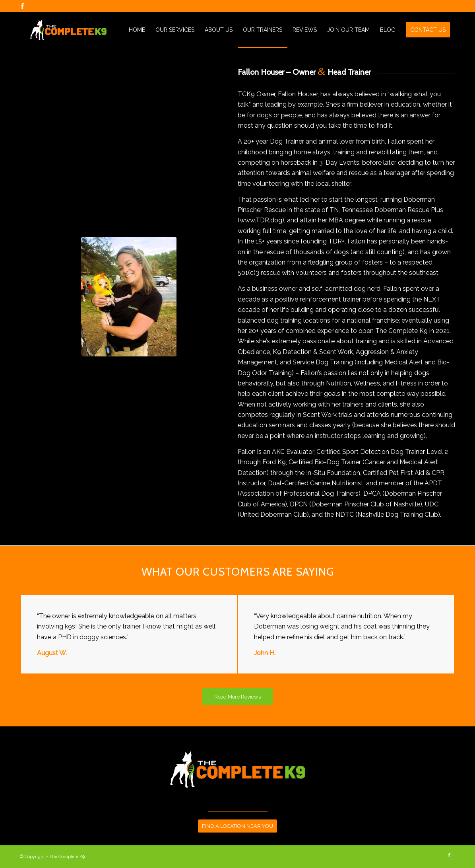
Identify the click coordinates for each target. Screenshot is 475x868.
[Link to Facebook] (22, 6)
